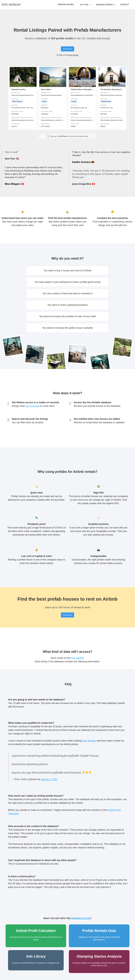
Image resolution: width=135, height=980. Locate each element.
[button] (86, 5)
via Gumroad (33, 406)
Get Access (68, 49)
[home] (11, 4)
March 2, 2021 (49, 779)
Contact (125, 4)
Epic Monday (89, 741)
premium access (81, 918)
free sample (73, 55)
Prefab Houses (66, 4)
